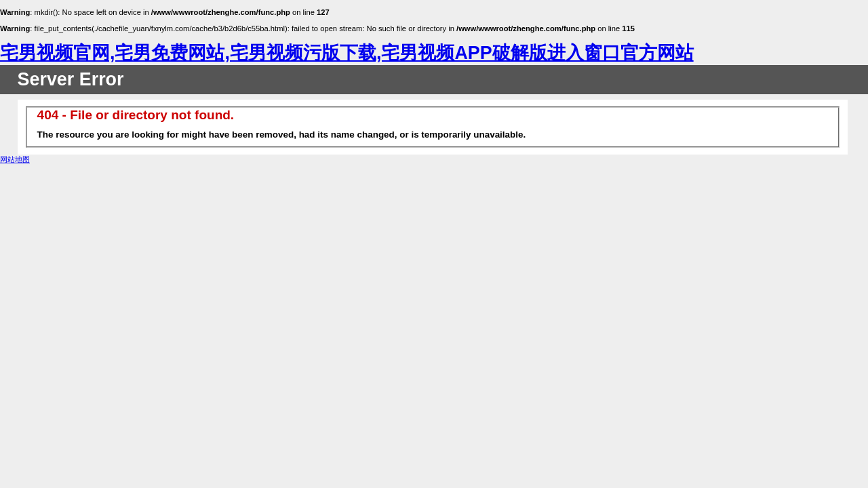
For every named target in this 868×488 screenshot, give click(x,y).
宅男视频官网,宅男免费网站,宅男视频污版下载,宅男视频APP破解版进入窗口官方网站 (347, 53)
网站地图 (15, 159)
